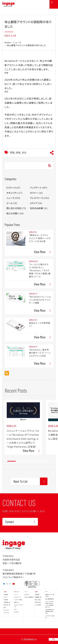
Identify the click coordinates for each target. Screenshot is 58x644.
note (15, 609)
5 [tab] (45, 461)
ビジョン (6, 597)
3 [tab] (28, 461)
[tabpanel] (23, 427)
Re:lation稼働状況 (29, 597)
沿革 (5, 607)
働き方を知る (38, 602)
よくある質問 (38, 605)
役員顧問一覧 (7, 602)
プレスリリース (37, 198)
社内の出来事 (36, 208)
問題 (12, 152)
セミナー (34, 193)
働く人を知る (38, 600)
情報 (18, 152)
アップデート (36, 188)
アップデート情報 (18, 600)
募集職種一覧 (38, 597)
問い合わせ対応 (14, 208)
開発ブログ (17, 602)
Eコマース (11, 188)
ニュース (17, 42)
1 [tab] (12, 461)
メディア (34, 203)
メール (9, 203)
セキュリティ (12, 193)
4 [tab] (36, 461)
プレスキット (6, 613)
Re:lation (27, 594)
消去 (24, 152)
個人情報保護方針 (50, 599)
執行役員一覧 (7, 605)
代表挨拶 (6, 600)
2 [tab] (20, 461)
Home (8, 42)
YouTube (16, 612)
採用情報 (37, 594)
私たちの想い (13, 213)
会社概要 (6, 594)
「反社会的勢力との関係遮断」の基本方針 (50, 611)
